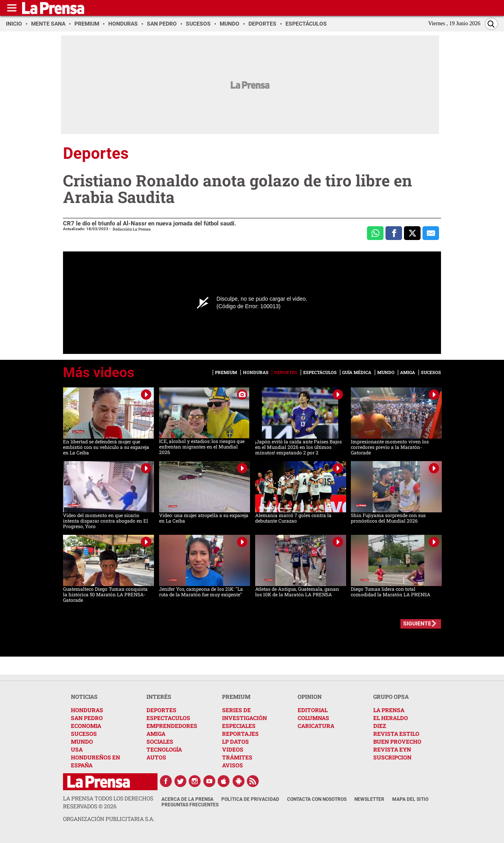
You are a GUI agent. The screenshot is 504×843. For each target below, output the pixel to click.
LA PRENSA (389, 710)
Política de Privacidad (250, 799)
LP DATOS (235, 742)
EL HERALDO (391, 718)
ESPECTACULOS (168, 718)
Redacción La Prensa (132, 229)
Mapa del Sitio (410, 799)
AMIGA (156, 734)
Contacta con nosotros (317, 799)
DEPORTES (161, 710)
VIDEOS (233, 749)
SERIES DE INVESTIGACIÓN (245, 714)
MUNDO (82, 742)
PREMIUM (236, 697)
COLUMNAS (313, 718)
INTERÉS (159, 697)
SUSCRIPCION (392, 757)
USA (77, 749)
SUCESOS (84, 734)
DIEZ (380, 726)
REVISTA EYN (392, 749)
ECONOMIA (86, 726)
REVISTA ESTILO (396, 734)
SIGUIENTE (417, 623)
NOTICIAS (84, 697)
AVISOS (233, 765)
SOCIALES (160, 742)
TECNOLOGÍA (164, 749)
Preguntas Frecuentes (190, 805)
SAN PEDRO (87, 718)
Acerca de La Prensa (187, 799)
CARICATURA (316, 726)
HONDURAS (87, 710)
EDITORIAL (313, 710)
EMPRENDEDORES (172, 726)
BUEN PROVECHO (397, 742)
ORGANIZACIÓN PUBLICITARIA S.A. (109, 819)
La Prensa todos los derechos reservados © (108, 802)
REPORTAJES (240, 734)
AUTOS (156, 757)
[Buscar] (491, 24)
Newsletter (369, 799)
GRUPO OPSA (391, 697)
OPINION (310, 697)
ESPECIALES (239, 726)
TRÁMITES (237, 757)
